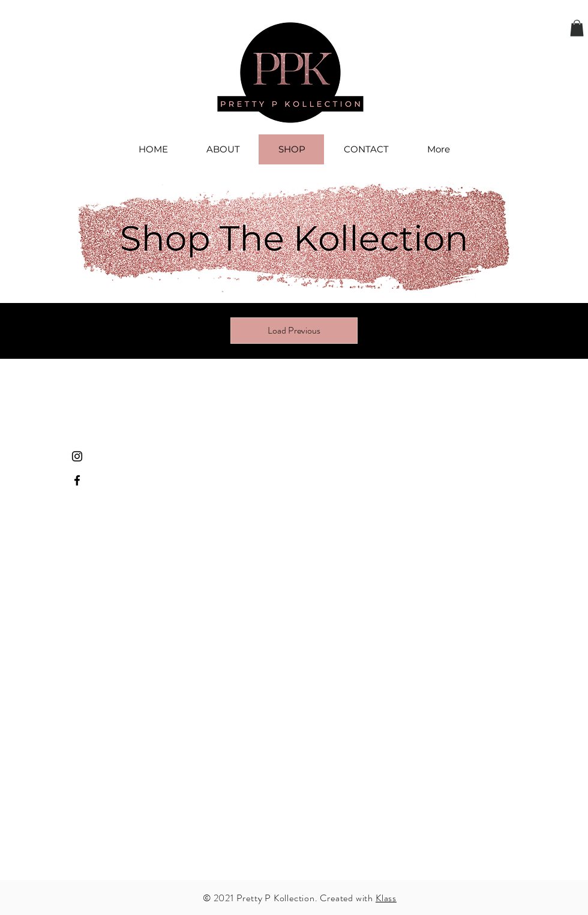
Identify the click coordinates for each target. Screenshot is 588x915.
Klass (386, 898)
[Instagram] (77, 456)
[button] (577, 28)
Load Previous (294, 330)
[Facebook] (77, 480)
